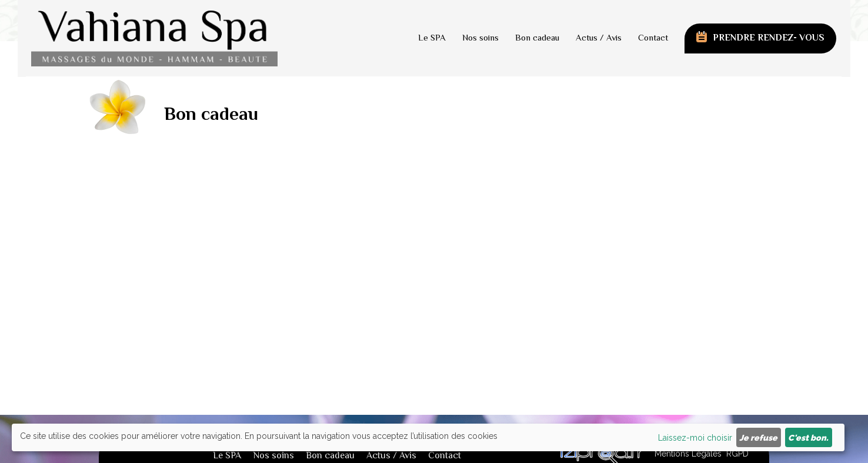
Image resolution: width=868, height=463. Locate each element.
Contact (653, 38)
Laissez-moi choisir (695, 438)
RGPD (737, 454)
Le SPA (432, 38)
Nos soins (480, 38)
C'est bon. (808, 438)
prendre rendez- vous (769, 38)
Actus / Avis (599, 38)
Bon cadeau (537, 38)
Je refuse (758, 438)
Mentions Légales (688, 454)
